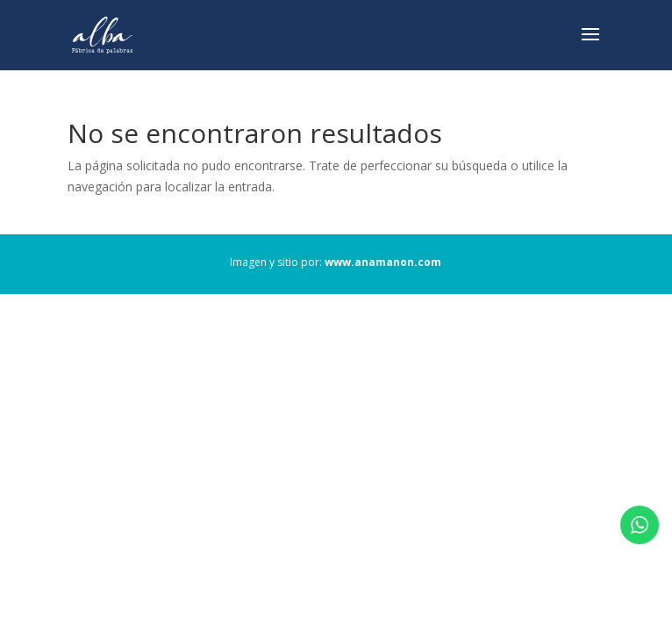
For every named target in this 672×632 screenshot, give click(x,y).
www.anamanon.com (383, 262)
